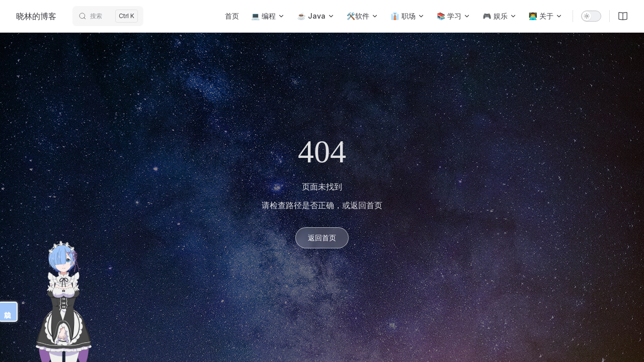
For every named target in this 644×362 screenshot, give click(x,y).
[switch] (591, 16)
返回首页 (322, 238)
